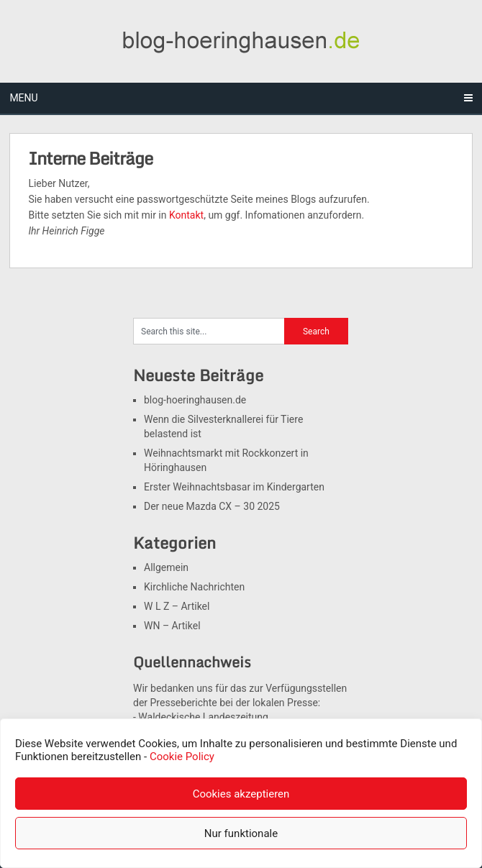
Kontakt (186, 215)
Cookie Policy (182, 757)
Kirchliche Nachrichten (194, 587)
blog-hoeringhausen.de (195, 400)
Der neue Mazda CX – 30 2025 (212, 506)
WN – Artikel (172, 626)
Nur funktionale (241, 833)
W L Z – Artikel (177, 606)
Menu (23, 98)
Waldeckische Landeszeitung (203, 717)
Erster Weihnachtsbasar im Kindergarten (234, 487)
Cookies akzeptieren (241, 794)
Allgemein (166, 567)
